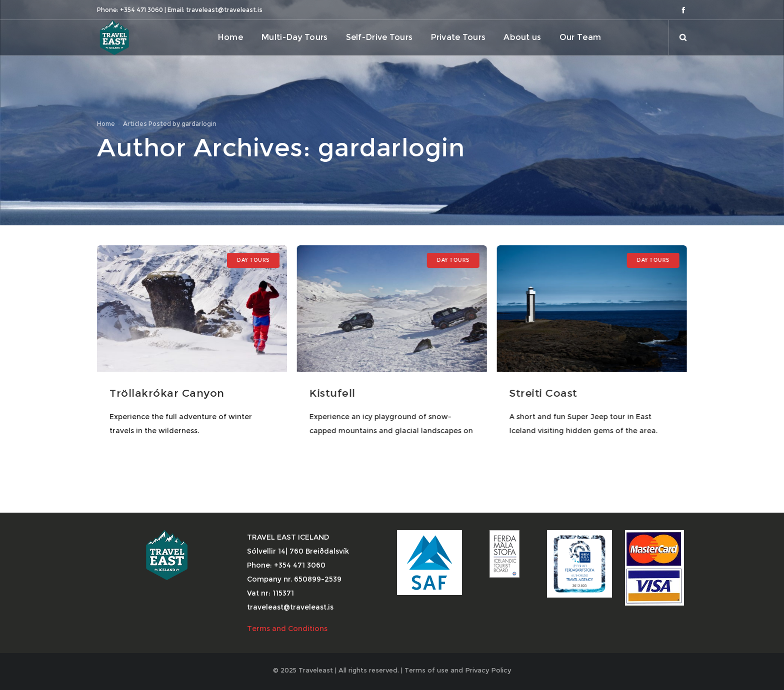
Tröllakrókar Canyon (167, 393)
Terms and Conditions (288, 629)
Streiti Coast (543, 393)
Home (106, 124)
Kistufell (332, 393)
